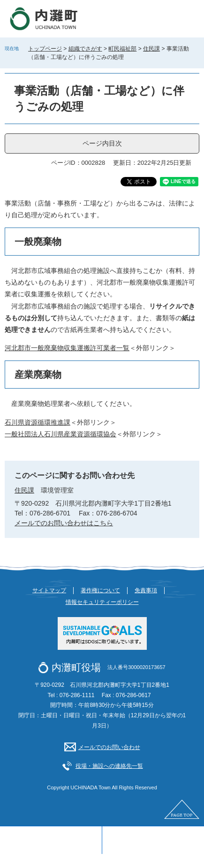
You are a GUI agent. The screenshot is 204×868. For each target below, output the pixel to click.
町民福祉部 (122, 49)
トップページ (45, 49)
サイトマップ (49, 590)
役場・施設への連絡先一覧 (109, 766)
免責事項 (146, 590)
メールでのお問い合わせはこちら (64, 523)
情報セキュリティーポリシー (102, 602)
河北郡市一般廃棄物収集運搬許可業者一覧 (67, 348)
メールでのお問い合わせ (109, 747)
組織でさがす (85, 49)
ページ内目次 (102, 143)
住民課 (151, 49)
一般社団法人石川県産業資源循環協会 (60, 434)
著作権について (100, 590)
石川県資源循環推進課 (38, 422)
